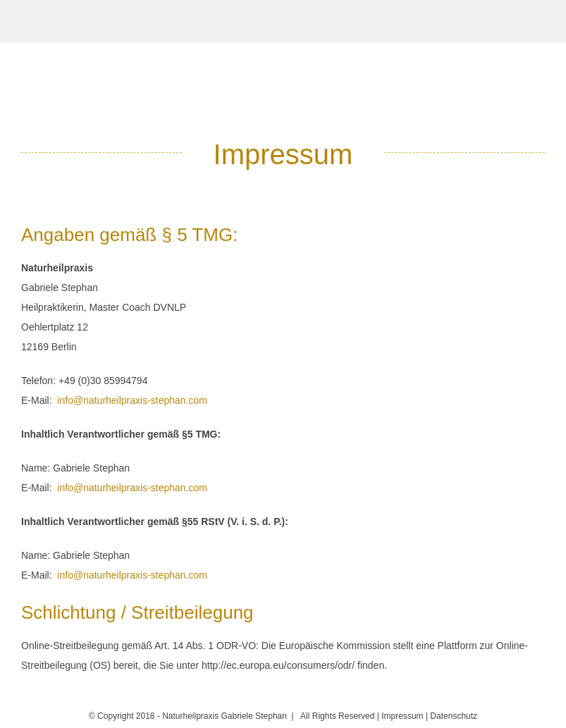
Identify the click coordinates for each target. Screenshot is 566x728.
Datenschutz (454, 716)
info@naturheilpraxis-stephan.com (132, 400)
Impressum (402, 716)
